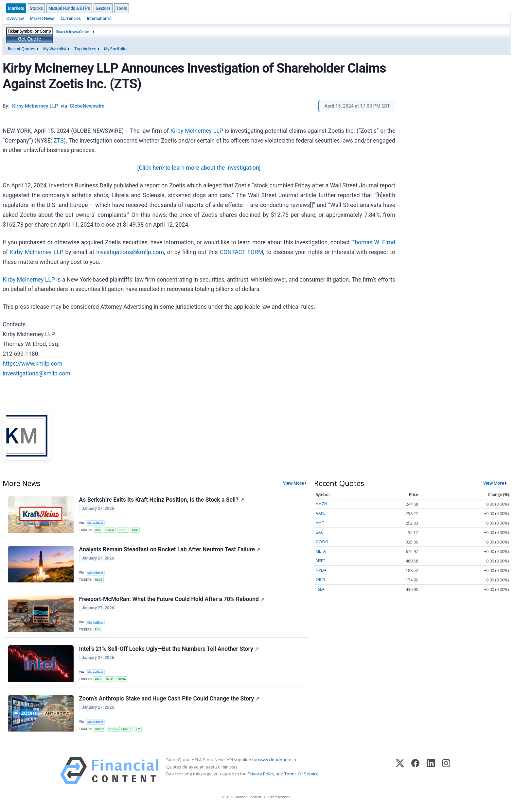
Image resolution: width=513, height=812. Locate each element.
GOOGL (114, 731)
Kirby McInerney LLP (197, 131)
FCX (98, 631)
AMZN (100, 731)
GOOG (322, 542)
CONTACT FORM (242, 252)
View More (293, 483)
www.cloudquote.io (277, 762)
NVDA (123, 681)
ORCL (321, 580)
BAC (320, 532)
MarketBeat (96, 523)
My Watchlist (55, 49)
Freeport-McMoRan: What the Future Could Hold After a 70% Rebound (172, 600)
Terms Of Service (301, 776)
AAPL (320, 513)
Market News (42, 18)
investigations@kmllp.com (130, 252)
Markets (16, 8)
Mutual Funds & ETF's (69, 8)
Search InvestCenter (73, 32)
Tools (122, 8)
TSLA (320, 589)
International (99, 18)
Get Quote (29, 39)
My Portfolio (115, 49)
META (321, 551)
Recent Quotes (21, 49)
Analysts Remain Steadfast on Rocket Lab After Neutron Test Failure (170, 550)
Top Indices (85, 49)
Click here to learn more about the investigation (199, 168)
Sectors (103, 8)
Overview (15, 18)
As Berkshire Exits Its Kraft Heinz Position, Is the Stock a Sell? (162, 500)
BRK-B (124, 530)
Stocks (36, 8)
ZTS (58, 141)
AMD (99, 681)
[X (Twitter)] (400, 773)
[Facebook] (415, 773)
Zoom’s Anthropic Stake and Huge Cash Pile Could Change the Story (169, 701)
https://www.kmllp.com (32, 364)
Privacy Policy (261, 776)
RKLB (99, 580)
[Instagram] (446, 773)
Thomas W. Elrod (373, 242)
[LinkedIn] (431, 773)
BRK (98, 530)
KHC (137, 530)
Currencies (71, 18)
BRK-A (110, 530)
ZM (139, 731)
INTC (110, 681)
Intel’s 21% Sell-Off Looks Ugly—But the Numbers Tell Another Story (169, 650)
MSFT (128, 731)
